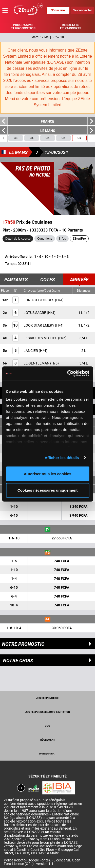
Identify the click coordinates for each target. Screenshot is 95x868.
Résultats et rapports (71, 27)
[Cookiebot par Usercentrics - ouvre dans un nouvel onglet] (68, 374)
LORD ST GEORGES (39, 300)
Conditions (45, 239)
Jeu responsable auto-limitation (48, 712)
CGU (48, 726)
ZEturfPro (79, 239)
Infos (62, 239)
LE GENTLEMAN (37, 363)
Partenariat (48, 754)
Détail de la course (18, 239)
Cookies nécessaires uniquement (48, 490)
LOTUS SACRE (35, 313)
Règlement (48, 740)
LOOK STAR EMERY (39, 325)
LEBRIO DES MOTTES (41, 338)
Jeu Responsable (48, 698)
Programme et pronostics (23, 27)
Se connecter (82, 10)
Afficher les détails (62, 458)
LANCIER (31, 351)
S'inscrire (58, 10)
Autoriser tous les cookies (48, 474)
